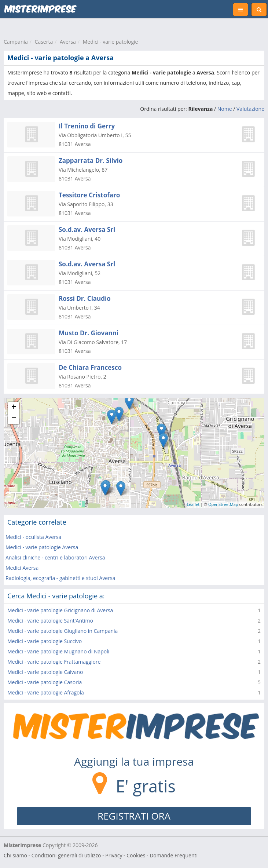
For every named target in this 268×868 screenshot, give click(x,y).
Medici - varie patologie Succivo (45, 641)
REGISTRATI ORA (134, 816)
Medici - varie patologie (111, 42)
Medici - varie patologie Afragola (46, 692)
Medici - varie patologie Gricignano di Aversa (60, 610)
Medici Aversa (22, 568)
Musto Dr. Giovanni (89, 333)
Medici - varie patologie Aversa (42, 547)
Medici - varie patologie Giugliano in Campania (63, 631)
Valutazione (250, 109)
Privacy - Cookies (125, 855)
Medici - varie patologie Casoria (45, 682)
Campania (16, 42)
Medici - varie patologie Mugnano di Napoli (58, 651)
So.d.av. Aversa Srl (87, 229)
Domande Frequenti (174, 855)
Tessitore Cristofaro (89, 195)
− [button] (14, 419)
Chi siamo (15, 855)
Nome (225, 109)
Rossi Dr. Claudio (85, 298)
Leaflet (193, 504)
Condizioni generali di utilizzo (66, 855)
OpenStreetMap (223, 504)
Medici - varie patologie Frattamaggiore (54, 662)
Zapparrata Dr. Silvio (91, 161)
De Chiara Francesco (90, 367)
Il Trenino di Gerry (87, 126)
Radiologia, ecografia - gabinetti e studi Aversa (60, 578)
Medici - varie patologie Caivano (45, 672)
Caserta (44, 42)
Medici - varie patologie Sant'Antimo (50, 621)
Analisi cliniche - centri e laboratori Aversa (55, 557)
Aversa (68, 42)
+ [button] (14, 408)
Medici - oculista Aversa (33, 537)
